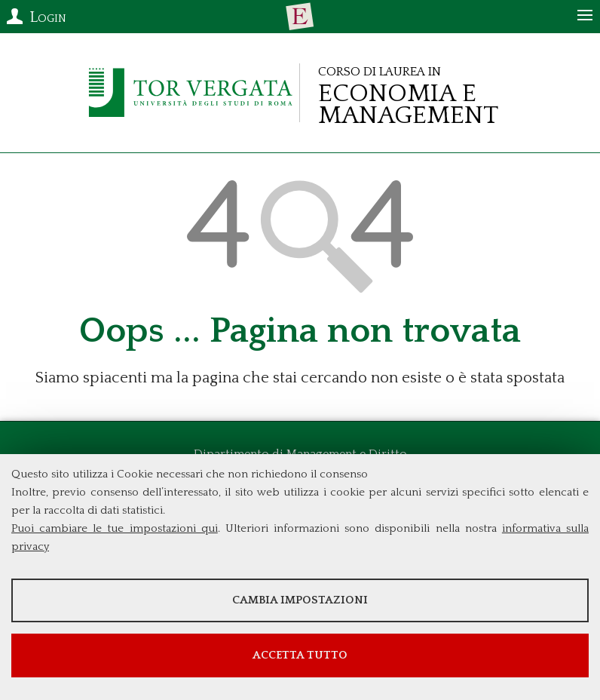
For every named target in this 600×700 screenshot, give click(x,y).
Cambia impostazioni (300, 600)
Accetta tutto (300, 655)
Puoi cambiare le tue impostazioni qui (115, 528)
